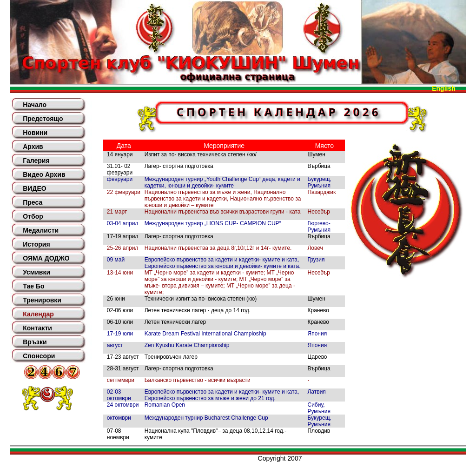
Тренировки (42, 300)
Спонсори (39, 356)
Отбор (33, 216)
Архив (33, 147)
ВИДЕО (34, 188)
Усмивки (36, 272)
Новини (35, 133)
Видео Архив (44, 174)
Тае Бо (33, 286)
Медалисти (41, 230)
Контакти (37, 328)
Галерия (36, 161)
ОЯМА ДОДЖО (46, 258)
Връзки (35, 342)
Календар (38, 314)
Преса (33, 202)
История (36, 244)
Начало (35, 105)
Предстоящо (43, 119)
